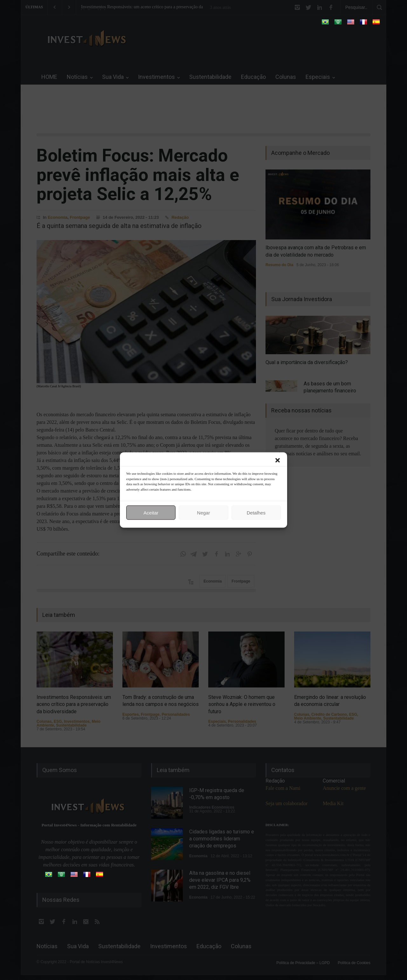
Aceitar (151, 512)
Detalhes (256, 512)
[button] (278, 460)
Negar (204, 512)
